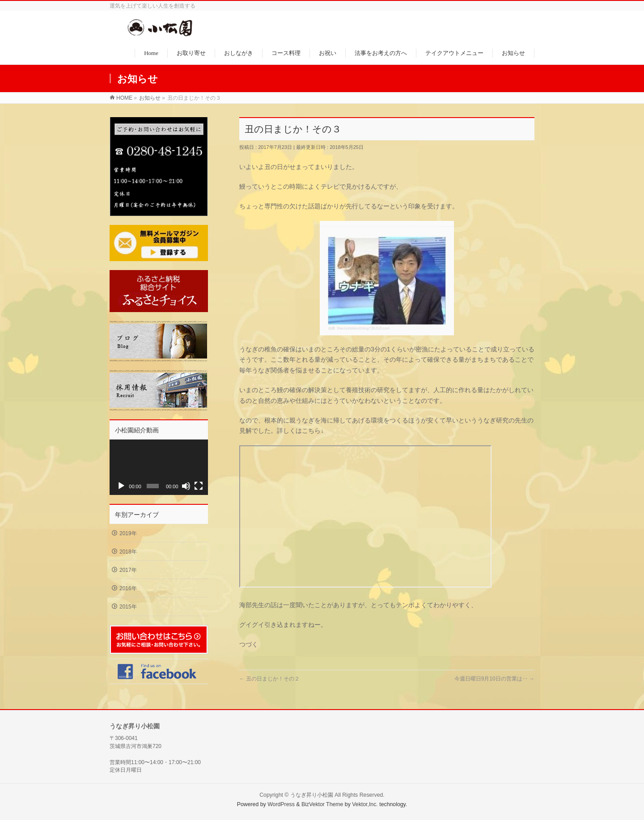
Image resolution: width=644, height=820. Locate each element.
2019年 (128, 533)
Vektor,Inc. (365, 802)
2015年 (128, 607)
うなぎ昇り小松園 (312, 792)
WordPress (281, 802)
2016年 (128, 588)
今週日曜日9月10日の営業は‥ (494, 679)
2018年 (128, 552)
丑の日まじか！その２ (269, 679)
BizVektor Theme (322, 802)
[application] (159, 467)
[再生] (121, 486)
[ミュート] (186, 486)
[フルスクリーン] (199, 486)
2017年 (128, 570)
